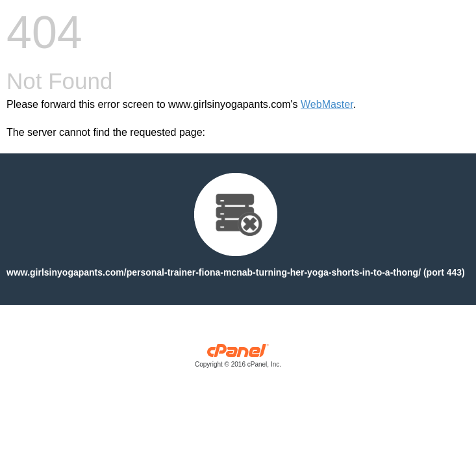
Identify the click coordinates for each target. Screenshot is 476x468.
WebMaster (327, 104)
